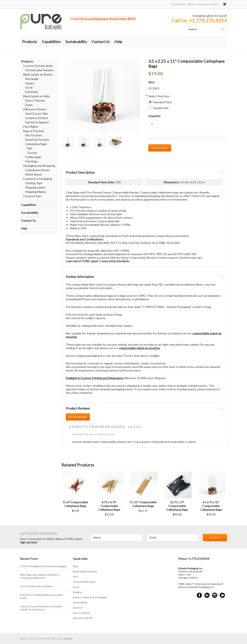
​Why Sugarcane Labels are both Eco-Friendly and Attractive (40, 576)
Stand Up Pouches (37, 140)
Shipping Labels (35, 187)
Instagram (215, 595)
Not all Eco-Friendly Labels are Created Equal (41, 596)
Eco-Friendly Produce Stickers (37, 586)
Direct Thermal (35, 100)
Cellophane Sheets (38, 170)
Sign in (191, 4)
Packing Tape (34, 183)
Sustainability (76, 42)
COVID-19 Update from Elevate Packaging (43, 566)
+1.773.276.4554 (208, 20)
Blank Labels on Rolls (37, 96)
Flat (30, 148)
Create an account (208, 4)
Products (30, 42)
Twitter (222, 595)
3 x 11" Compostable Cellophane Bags (143, 504)
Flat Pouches (34, 135)
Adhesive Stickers (35, 109)
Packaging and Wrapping (39, 166)
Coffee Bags (33, 157)
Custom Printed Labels (38, 66)
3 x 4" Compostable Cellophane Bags (75, 504)
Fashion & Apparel (37, 122)
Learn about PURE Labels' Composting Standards (98, 261)
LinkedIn (207, 595)
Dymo (29, 105)
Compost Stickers (37, 118)
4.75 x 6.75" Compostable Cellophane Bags (109, 506)
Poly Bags (32, 161)
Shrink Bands (34, 174)
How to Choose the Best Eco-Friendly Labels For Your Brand (41, 608)
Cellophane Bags (36, 144)
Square (30, 83)
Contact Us (101, 42)
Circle (29, 87)
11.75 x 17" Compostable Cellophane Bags (177, 506)
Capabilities (51, 42)
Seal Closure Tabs (37, 114)
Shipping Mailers (36, 192)
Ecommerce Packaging (38, 179)
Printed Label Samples (40, 70)
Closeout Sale (32, 196)
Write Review (78, 417)
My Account (178, 4)
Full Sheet (32, 92)
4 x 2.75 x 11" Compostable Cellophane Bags (211, 506)
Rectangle (32, 79)
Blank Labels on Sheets (38, 74)
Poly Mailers (31, 127)
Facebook (199, 595)
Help (118, 42)
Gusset (32, 153)
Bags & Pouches (34, 131)
